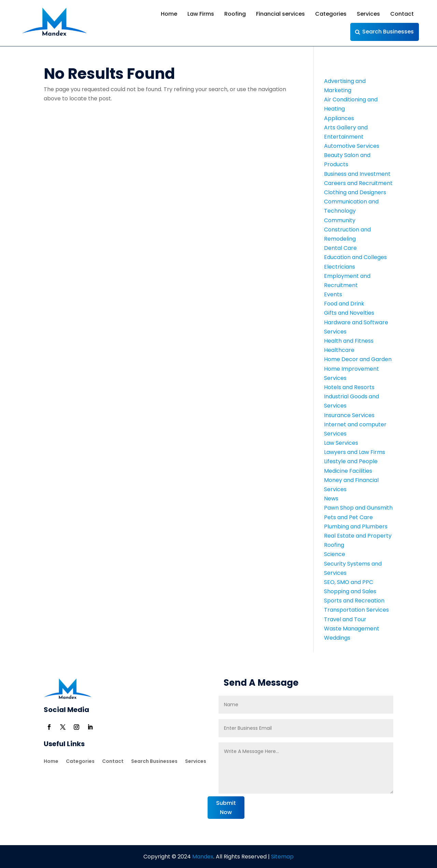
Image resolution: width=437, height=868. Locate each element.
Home (169, 14)
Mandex (202, 857)
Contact (402, 14)
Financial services (280, 14)
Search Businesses (388, 32)
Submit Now (226, 808)
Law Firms (201, 14)
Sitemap (282, 857)
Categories (331, 14)
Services (368, 14)
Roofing (235, 14)
